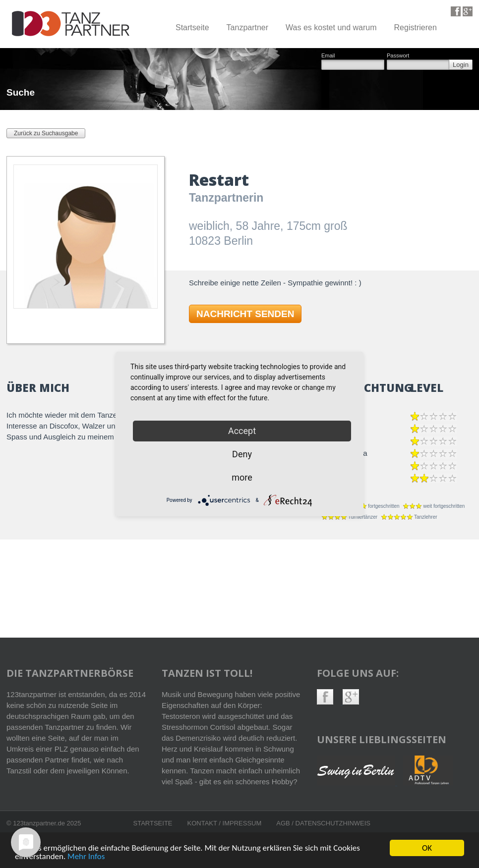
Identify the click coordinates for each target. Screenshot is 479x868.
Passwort (398, 56)
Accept (242, 431)
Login (461, 65)
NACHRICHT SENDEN (245, 314)
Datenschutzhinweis (333, 823)
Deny (242, 454)
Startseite (192, 27)
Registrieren (416, 27)
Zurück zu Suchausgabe (46, 133)
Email (328, 56)
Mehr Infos (86, 857)
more (242, 477)
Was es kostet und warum (331, 27)
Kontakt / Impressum (225, 823)
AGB (284, 823)
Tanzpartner (248, 27)
